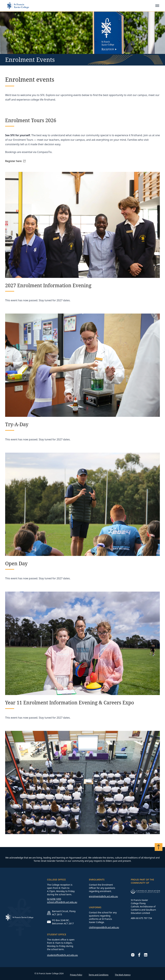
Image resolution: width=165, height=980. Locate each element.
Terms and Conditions (99, 975)
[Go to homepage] (18, 6)
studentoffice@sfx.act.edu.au (62, 955)
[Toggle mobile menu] (157, 6)
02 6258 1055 (54, 899)
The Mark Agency (123, 975)
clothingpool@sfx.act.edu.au (104, 927)
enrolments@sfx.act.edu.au (103, 896)
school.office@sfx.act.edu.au (62, 902)
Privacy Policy (76, 975)
